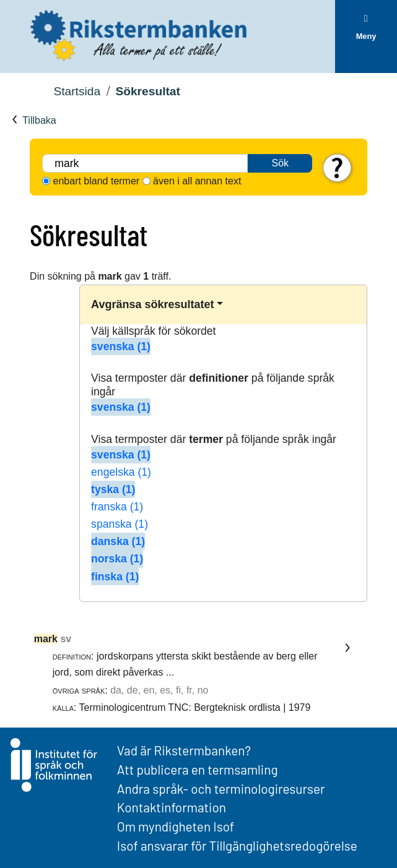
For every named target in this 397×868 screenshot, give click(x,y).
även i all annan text (197, 181)
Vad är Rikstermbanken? (184, 750)
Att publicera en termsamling (198, 769)
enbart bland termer (97, 181)
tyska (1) (113, 489)
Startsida (77, 91)
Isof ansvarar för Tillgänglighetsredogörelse (237, 845)
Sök (280, 163)
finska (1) (115, 577)
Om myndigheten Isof (176, 826)
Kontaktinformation (172, 807)
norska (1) (117, 559)
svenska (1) (121, 346)
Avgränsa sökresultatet (152, 304)
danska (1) (118, 541)
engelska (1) (121, 472)
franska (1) (117, 507)
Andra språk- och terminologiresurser (221, 789)
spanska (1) (120, 524)
